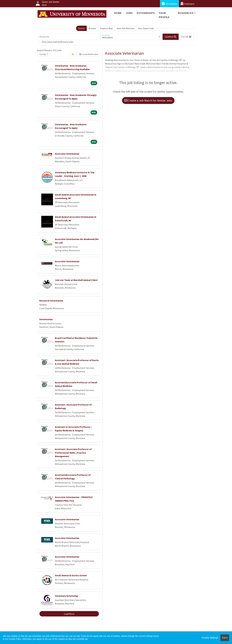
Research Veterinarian (51, 301)
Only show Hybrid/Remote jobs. (58, 42)
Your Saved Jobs (146, 28)
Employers (188, 4)
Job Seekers (169, 4)
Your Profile (164, 15)
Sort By (43, 54)
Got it (225, 638)
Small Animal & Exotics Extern (71, 575)
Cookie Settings (210, 638)
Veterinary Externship (66, 596)
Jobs (129, 13)
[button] (186, 37)
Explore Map (106, 28)
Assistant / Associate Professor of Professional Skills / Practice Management (73, 453)
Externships (146, 13)
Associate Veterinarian (67, 154)
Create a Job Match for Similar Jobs (148, 100)
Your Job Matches (126, 28)
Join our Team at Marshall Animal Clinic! (76, 280)
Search (81, 28)
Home (118, 13)
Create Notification (89, 54)
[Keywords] (69, 37)
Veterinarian (46, 319)
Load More (69, 614)
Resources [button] (186, 13)
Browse (92, 28)
